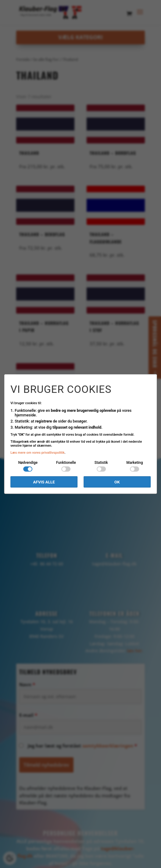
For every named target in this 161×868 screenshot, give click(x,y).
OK (117, 482)
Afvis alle (44, 482)
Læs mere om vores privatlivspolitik (38, 453)
